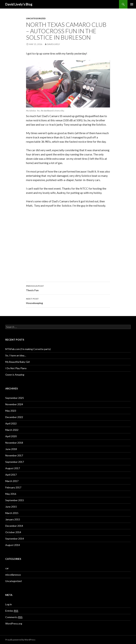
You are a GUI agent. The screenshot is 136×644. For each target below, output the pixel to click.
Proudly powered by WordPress (20, 640)
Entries (12, 611)
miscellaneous (13, 575)
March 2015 (12, 513)
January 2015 (13, 519)
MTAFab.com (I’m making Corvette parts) (28, 349)
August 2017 (13, 468)
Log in (9, 604)
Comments (14, 617)
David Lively (53, 44)
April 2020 (11, 436)
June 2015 (11, 507)
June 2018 (11, 449)
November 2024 (14, 404)
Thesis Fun (68, 288)
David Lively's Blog (19, 4)
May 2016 (11, 494)
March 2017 (12, 481)
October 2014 (13, 532)
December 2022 (14, 417)
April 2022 (11, 423)
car (7, 568)
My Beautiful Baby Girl (18, 362)
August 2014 (13, 545)
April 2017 (11, 475)
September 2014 (15, 539)
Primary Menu (132, 4)
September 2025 (15, 398)
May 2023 (11, 411)
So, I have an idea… (16, 355)
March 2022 (12, 430)
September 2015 (15, 500)
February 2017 (13, 487)
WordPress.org (14, 623)
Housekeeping (68, 301)
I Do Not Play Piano (16, 368)
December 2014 (14, 526)
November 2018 (14, 443)
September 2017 (15, 462)
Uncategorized (36, 18)
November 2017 (14, 455)
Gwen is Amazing (15, 375)
